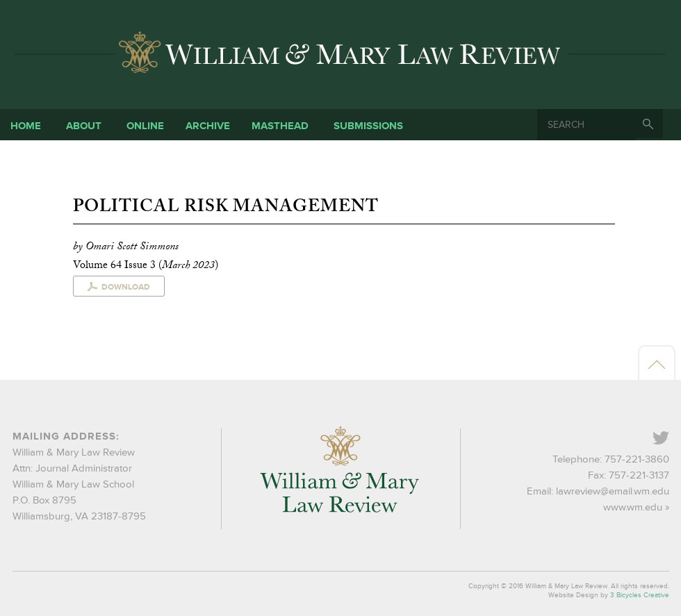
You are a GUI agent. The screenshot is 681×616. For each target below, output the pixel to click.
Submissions (368, 126)
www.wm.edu (633, 507)
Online (145, 126)
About (84, 126)
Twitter (668, 439)
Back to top (657, 364)
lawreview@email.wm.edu (613, 491)
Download (126, 287)
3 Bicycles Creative (640, 595)
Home (26, 126)
